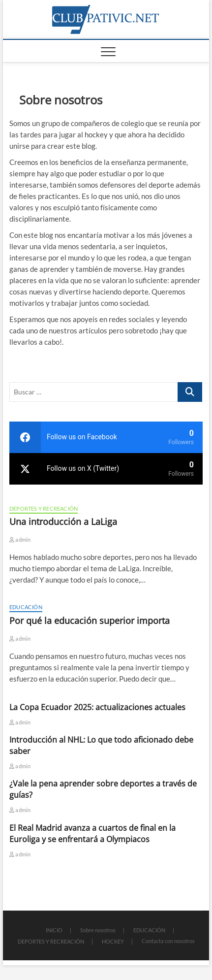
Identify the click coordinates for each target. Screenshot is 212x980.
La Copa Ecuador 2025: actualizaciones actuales (97, 707)
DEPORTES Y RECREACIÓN (44, 508)
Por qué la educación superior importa (90, 621)
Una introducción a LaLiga (63, 522)
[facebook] (106, 437)
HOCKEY (113, 941)
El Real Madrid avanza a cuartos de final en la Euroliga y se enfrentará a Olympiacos (92, 833)
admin (20, 539)
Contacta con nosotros (168, 941)
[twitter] (106, 469)
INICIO (54, 930)
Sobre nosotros (98, 930)
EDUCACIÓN (26, 607)
